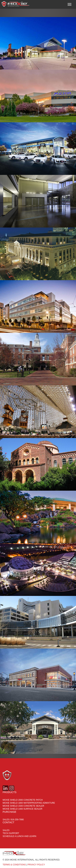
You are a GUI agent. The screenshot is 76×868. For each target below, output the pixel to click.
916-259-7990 (17, 820)
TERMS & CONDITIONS (14, 865)
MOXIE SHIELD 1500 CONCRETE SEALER (23, 806)
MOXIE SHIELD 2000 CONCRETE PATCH (23, 800)
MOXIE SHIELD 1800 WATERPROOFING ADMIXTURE (29, 803)
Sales (6, 830)
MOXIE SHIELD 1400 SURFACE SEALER (22, 809)
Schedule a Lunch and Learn (19, 836)
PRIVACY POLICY (36, 865)
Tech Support (11, 833)
